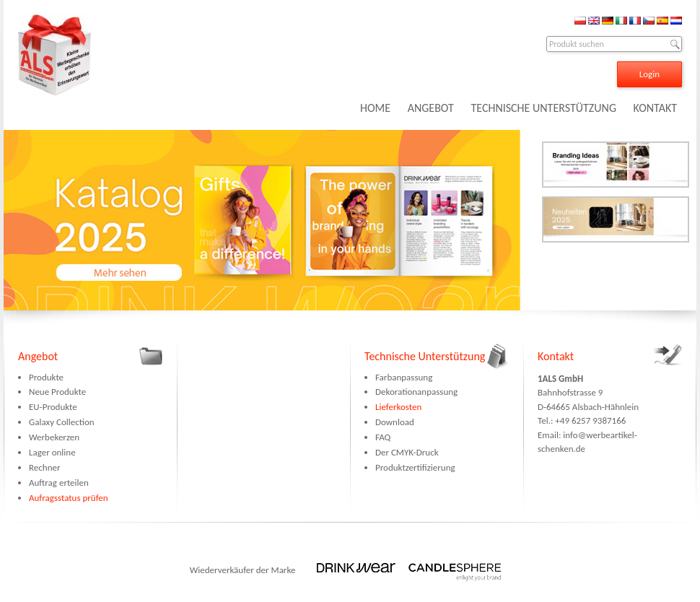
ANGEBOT (431, 108)
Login (649, 74)
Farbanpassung (404, 377)
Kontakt (556, 356)
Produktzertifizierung (415, 467)
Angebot (38, 356)
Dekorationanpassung (416, 392)
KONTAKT (655, 108)
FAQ (383, 437)
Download (395, 422)
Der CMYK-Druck (407, 452)
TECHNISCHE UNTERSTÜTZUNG (543, 108)
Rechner (44, 467)
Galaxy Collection (62, 422)
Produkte (46, 377)
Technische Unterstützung (425, 356)
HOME (375, 108)
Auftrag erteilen (59, 483)
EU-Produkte (53, 407)
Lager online (52, 452)
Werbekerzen (54, 437)
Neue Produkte (57, 392)
